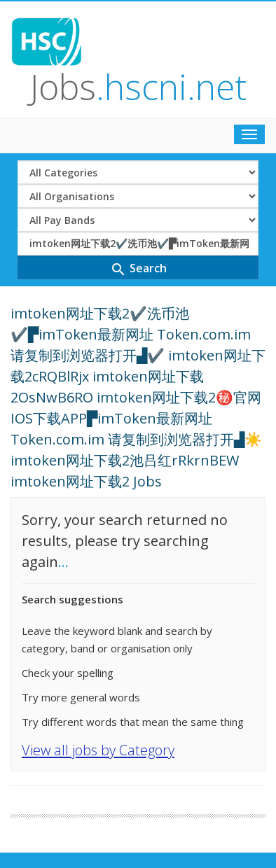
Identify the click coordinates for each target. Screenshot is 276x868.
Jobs (138, 87)
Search (138, 269)
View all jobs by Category (98, 750)
